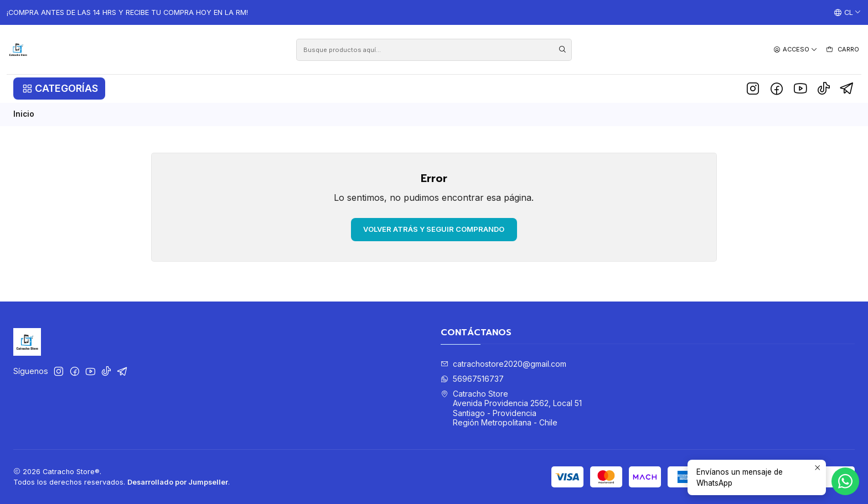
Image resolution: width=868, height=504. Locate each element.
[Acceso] (795, 50)
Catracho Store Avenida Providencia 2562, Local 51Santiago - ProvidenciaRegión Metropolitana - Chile (511, 408)
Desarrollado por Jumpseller (178, 482)
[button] (59, 89)
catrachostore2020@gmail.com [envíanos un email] (503, 364)
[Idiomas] (848, 13)
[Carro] (842, 50)
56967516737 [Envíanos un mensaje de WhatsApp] (472, 379)
